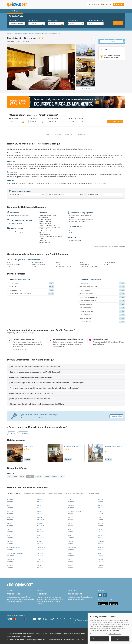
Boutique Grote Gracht (73, 447)
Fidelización (42, 594)
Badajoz (40, 505)
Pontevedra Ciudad (13, 547)
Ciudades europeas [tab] (93, 493)
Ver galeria (86, 88)
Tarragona (10, 559)
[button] (119, 4)
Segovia (40, 553)
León (39, 529)
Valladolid (10, 565)
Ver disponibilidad (115, 121)
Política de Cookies (42, 633)
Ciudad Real (11, 517)
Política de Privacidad (55, 633)
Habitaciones (69, 135)
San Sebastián (72, 547)
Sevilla (70, 553)
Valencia (100, 559)
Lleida (69, 529)
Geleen (15, 476)
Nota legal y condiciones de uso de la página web (21, 633)
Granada (40, 523)
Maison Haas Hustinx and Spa (114, 448)
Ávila (9, 505)
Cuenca (70, 517)
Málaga (70, 535)
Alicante (70, 499)
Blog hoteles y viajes (76, 594)
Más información (82, 135)
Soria (99, 553)
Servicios (58, 135)
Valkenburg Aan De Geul (51, 476)
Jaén (9, 529)
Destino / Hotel (14, 21)
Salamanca (41, 547)
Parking (11, 433)
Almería (100, 499)
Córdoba (40, 517)
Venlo (62, 476)
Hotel (48, 135)
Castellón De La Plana (75, 511)
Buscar (118, 23)
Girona (9, 523)
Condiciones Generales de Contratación (74, 633)
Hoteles (10, 34)
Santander (101, 547)
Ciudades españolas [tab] (14, 493)
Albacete (40, 499)
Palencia (70, 541)
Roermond (38, 476)
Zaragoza (101, 565)
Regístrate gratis (19, 349)
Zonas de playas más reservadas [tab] (34, 493)
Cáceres (10, 511)
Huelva (70, 523)
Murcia (100, 535)
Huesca (100, 523)
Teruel (39, 559)
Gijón (99, 517)
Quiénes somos (14, 594)
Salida (53, 21)
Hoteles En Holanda (20, 34)
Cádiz (39, 511)
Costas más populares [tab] (55, 493)
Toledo (70, 559)
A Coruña (10, 499)
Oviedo (40, 541)
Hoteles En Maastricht (36, 34)
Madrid (40, 535)
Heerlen (22, 476)
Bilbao (100, 505)
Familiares (23, 433)
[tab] (66, 367)
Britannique (28, 447)
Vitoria (39, 565)
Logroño (100, 529)
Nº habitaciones (73, 21)
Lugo (9, 535)
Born (9, 476)
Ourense (10, 541)
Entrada (34, 21)
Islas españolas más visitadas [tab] (74, 493)
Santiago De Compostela (15, 553)
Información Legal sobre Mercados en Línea (19, 636)
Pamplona (101, 541)
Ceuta (100, 511)
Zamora (70, 565)
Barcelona (71, 505)
